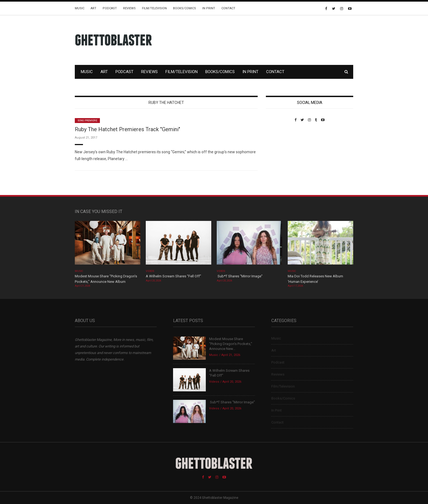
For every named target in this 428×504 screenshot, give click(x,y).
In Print (209, 8)
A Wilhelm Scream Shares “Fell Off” (174, 276)
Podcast (110, 8)
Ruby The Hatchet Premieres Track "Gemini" (127, 129)
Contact (228, 8)
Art (93, 8)
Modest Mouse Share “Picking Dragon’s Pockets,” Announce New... (231, 344)
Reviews (129, 8)
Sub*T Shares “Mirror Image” (240, 276)
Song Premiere (87, 121)
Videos (150, 271)
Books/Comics (185, 8)
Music (80, 8)
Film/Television (154, 8)
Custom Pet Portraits (282, 159)
